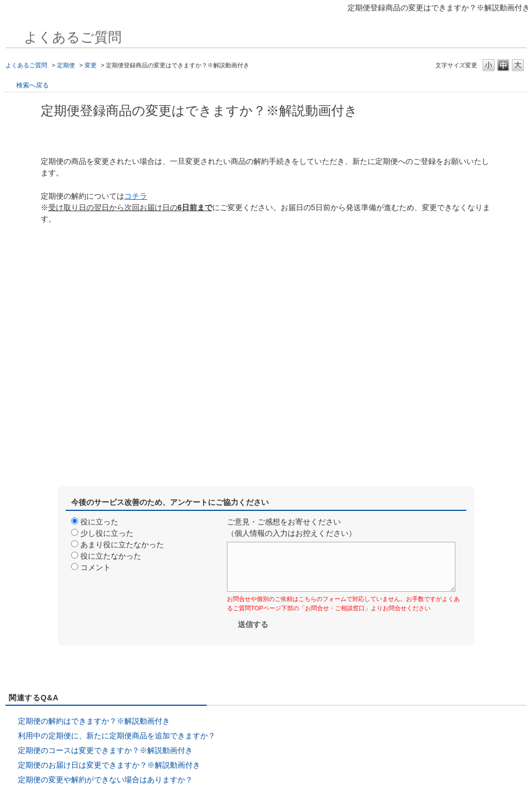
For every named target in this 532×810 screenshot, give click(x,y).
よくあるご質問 (26, 65)
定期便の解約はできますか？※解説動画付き (94, 721)
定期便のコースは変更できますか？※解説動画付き (105, 750)
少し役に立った (107, 533)
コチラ (136, 196)
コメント (96, 567)
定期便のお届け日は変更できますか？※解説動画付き (109, 765)
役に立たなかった (111, 556)
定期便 (66, 65)
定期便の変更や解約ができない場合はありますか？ (105, 780)
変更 (91, 65)
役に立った (99, 522)
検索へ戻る (33, 85)
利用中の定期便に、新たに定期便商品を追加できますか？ (117, 736)
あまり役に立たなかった (122, 545)
